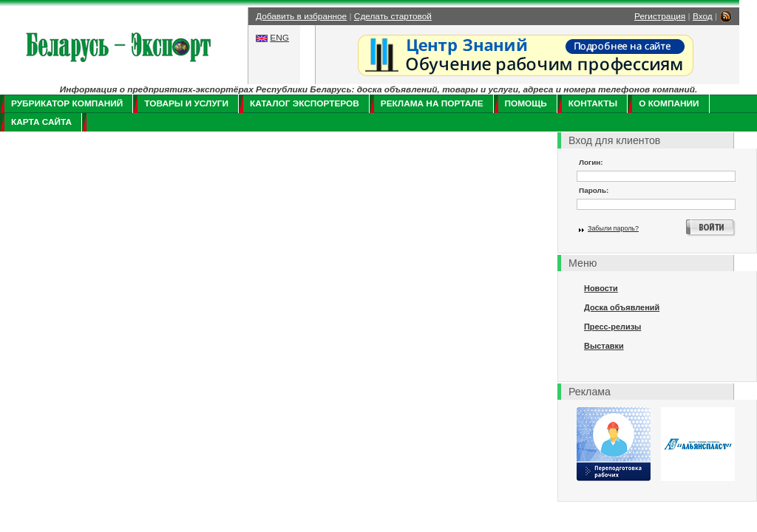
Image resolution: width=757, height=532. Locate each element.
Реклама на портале (432, 103)
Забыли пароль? (613, 228)
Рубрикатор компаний (67, 103)
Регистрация (660, 16)
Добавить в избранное (301, 16)
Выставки (604, 346)
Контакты (593, 103)
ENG (279, 38)
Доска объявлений (622, 307)
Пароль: (594, 190)
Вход (703, 16)
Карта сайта (41, 122)
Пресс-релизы (612, 327)
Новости (601, 288)
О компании (669, 103)
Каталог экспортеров (305, 103)
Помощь (526, 103)
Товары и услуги (186, 103)
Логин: (591, 162)
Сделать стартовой (393, 16)
